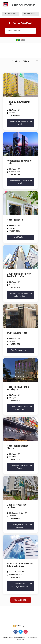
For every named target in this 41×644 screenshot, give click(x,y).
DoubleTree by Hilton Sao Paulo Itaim (19, 275)
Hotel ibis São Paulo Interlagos (18, 388)
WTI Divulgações (22, 626)
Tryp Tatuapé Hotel (17, 333)
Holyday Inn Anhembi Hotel (18, 103)
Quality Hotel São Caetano (17, 506)
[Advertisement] (20, 50)
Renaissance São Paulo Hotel (19, 162)
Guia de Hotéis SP (23, 5)
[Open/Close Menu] (37, 61)
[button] (11, 14)
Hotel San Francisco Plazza (18, 447)
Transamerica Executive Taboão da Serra (20, 565)
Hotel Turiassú (15, 220)
